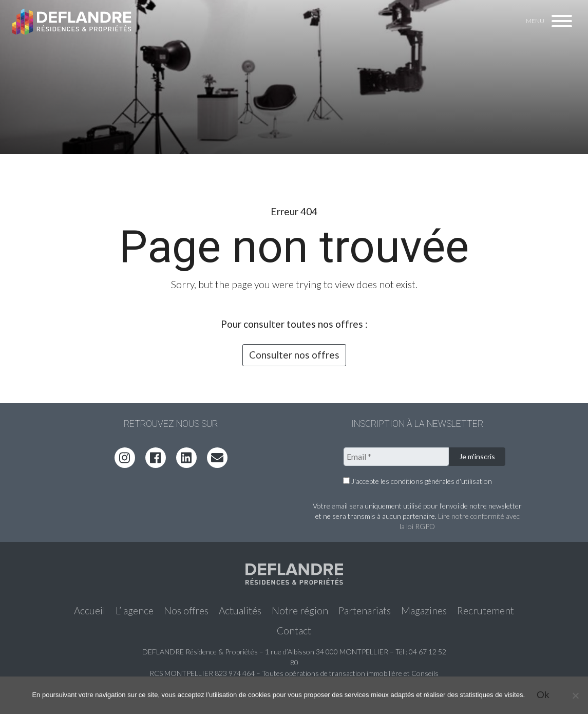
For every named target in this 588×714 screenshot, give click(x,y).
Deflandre (72, 22)
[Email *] (396, 457)
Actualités (240, 610)
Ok (543, 695)
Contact (294, 631)
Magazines (424, 610)
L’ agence (135, 610)
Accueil (90, 610)
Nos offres (186, 610)
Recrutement (486, 610)
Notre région (300, 610)
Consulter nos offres (294, 355)
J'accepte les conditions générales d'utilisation (418, 481)
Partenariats (365, 610)
